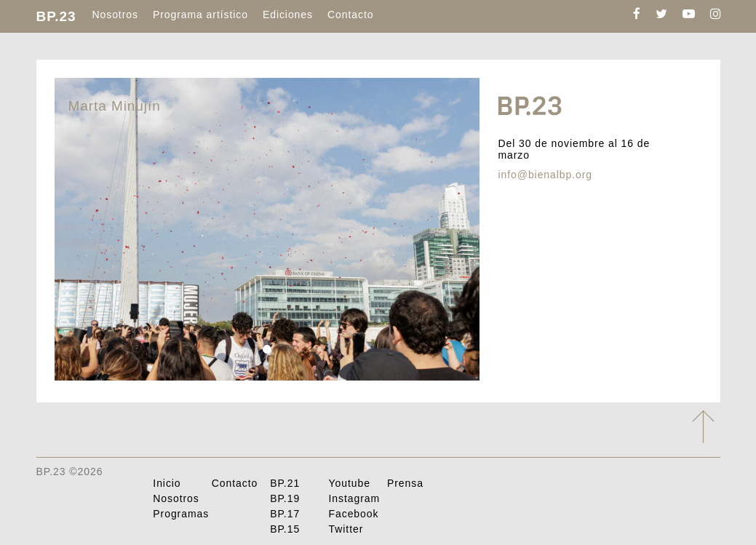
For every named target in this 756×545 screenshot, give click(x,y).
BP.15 (285, 529)
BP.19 (285, 498)
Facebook (354, 514)
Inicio (167, 483)
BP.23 (56, 16)
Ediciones (288, 15)
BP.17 (285, 514)
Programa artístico (200, 15)
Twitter (346, 529)
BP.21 (285, 483)
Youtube (350, 483)
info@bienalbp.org (545, 175)
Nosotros (115, 15)
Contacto (350, 15)
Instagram (355, 498)
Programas (181, 514)
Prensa (405, 483)
